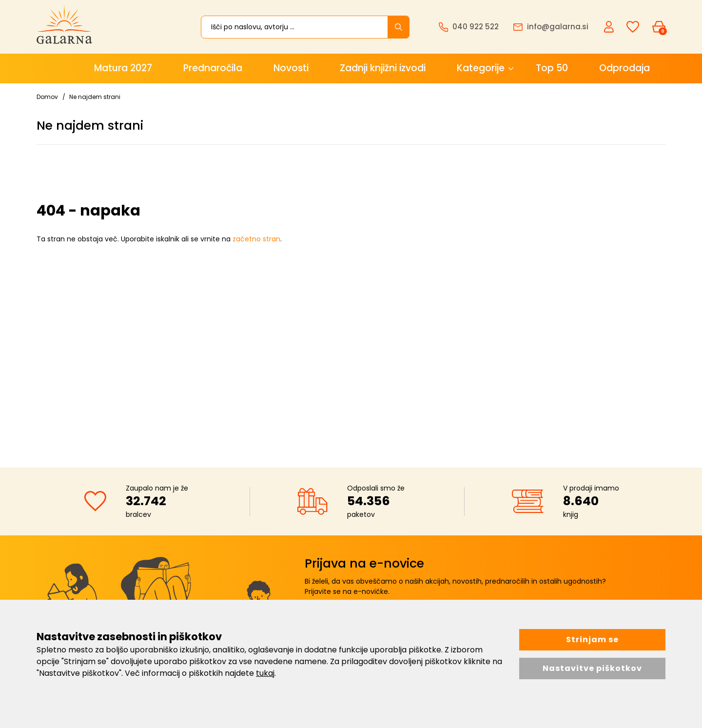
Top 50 (552, 68)
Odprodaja (624, 68)
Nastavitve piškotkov (592, 668)
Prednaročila (213, 68)
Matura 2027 (123, 68)
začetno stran (256, 239)
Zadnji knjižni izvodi (383, 68)
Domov (47, 97)
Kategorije (481, 68)
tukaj (265, 673)
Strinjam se (592, 639)
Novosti (291, 68)
